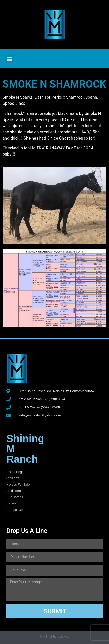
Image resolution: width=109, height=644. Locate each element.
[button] (9, 59)
